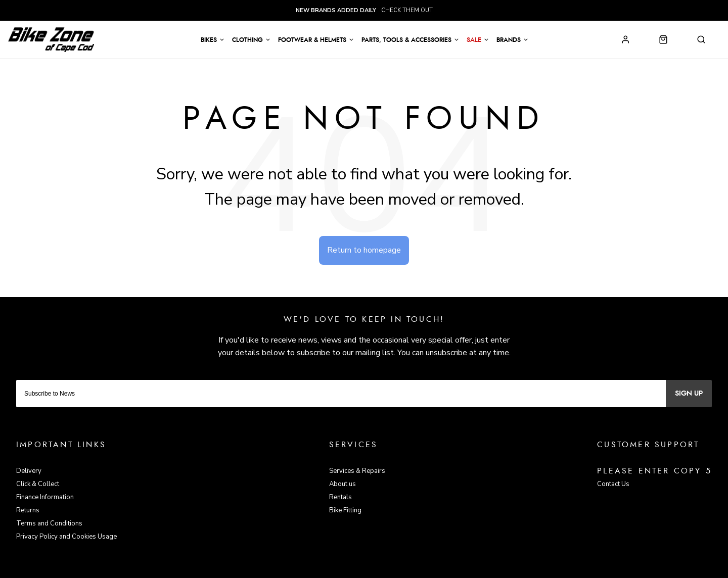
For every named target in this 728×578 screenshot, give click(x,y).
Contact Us (613, 484)
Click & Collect (38, 484)
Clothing (247, 40)
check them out (364, 10)
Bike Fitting (345, 510)
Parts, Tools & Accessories (406, 40)
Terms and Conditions (49, 523)
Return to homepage (364, 250)
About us (343, 484)
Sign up (689, 394)
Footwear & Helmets (312, 40)
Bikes (209, 40)
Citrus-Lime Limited (396, 569)
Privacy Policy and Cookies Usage (66, 537)
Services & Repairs (357, 471)
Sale (474, 40)
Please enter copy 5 (654, 471)
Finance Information (45, 497)
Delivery (29, 471)
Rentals (340, 497)
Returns (28, 510)
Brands (509, 40)
